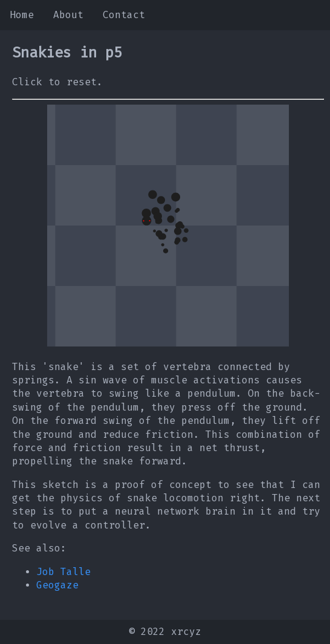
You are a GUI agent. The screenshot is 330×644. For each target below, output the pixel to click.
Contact (124, 15)
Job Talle (63, 572)
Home (22, 15)
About (68, 15)
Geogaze (57, 585)
